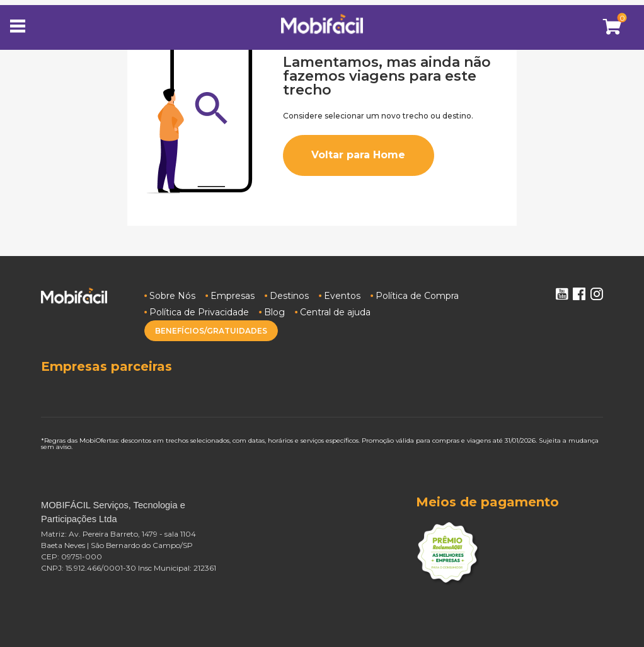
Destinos (289, 296)
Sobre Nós (172, 296)
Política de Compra (417, 296)
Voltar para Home (358, 155)
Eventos (342, 296)
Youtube (561, 294)
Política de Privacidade (199, 312)
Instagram (597, 294)
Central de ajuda (335, 312)
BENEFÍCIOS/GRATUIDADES (211, 331)
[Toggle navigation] (22, 27)
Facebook (579, 294)
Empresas (233, 296)
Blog (274, 312)
